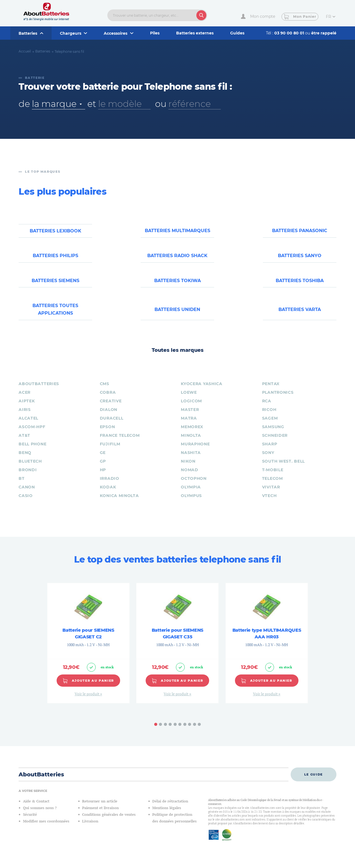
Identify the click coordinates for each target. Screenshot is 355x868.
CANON (27, 493)
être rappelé (324, 33)
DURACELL (112, 424)
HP (103, 476)
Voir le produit (87, 700)
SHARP (270, 450)
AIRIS (25, 416)
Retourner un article (100, 807)
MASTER (190, 416)
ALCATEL (28, 424)
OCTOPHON (194, 485)
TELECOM (272, 485)
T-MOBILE (273, 476)
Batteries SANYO (300, 258)
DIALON (109, 416)
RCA (267, 407)
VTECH (269, 502)
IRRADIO (110, 485)
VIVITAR (271, 493)
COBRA (108, 398)
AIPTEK (27, 407)
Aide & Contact (36, 807)
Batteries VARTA (300, 315)
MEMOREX (192, 433)
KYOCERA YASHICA (202, 390)
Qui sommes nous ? (40, 814)
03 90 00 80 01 (290, 33)
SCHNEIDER (275, 441)
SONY (268, 459)
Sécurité (30, 820)
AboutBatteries (41, 780)
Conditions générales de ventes (109, 820)
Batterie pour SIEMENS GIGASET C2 (88, 639)
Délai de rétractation (170, 807)
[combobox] (59, 104)
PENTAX (271, 390)
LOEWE (189, 398)
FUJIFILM (110, 450)
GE (103, 459)
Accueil (25, 51)
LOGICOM (191, 407)
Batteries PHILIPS (55, 258)
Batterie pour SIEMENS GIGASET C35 (177, 639)
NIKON (188, 467)
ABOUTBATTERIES (39, 390)
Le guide (314, 780)
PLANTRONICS (278, 398)
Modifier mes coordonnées (46, 827)
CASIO (26, 502)
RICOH (269, 416)
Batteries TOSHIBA (300, 284)
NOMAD (190, 476)
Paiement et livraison (100, 814)
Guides (237, 33)
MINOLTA (191, 441)
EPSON (107, 433)
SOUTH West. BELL (283, 467)
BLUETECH (30, 467)
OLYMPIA (191, 493)
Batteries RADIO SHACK (177, 258)
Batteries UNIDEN (177, 315)
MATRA (189, 424)
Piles (155, 33)
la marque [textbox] (54, 104)
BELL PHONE (32, 450)
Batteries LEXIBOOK (55, 231)
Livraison (90, 827)
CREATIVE (111, 407)
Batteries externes (195, 33)
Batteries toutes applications (55, 315)
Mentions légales (167, 814)
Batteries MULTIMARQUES (177, 231)
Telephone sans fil (69, 52)
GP (103, 467)
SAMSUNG (273, 433)
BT (21, 485)
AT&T (24, 441)
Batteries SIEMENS (55, 284)
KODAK (108, 493)
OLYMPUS (191, 502)
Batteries (43, 51)
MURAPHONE (195, 450)
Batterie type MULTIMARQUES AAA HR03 (267, 639)
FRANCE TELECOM (120, 441)
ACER (25, 398)
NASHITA (191, 459)
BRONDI (28, 476)
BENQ (25, 459)
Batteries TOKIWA (177, 284)
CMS (105, 390)
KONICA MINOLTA (119, 502)
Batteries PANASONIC (300, 231)
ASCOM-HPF (32, 433)
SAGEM (270, 424)
